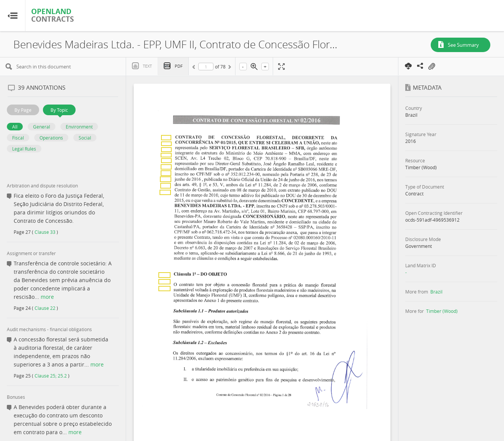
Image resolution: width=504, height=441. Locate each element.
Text (147, 66)
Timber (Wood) (442, 311)
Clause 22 (45, 308)
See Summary (463, 45)
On (431, 67)
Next (229, 68)
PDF (179, 66)
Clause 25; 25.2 (51, 376)
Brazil (436, 292)
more (47, 297)
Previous (195, 68)
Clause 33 (45, 232)
